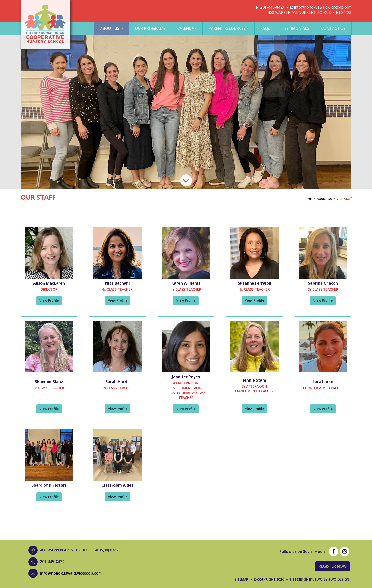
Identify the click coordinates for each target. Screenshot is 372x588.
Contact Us (333, 28)
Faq (265, 28)
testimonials (296, 28)
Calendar (187, 28)
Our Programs (150, 28)
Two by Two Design (332, 579)
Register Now (333, 566)
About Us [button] (110, 28)
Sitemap (241, 579)
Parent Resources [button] (227, 28)
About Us (324, 198)
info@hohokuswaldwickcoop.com (323, 7)
